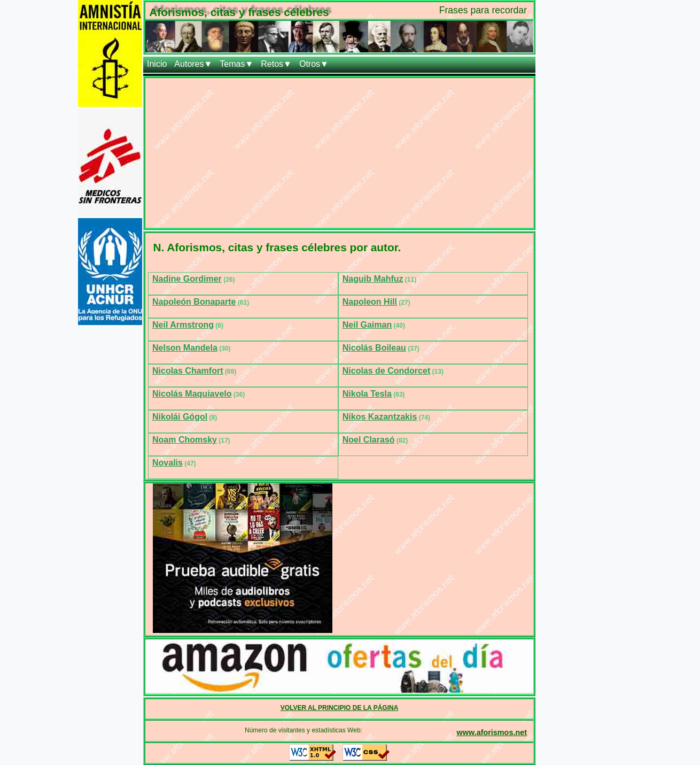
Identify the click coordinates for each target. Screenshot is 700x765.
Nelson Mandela (185, 348)
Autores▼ (193, 64)
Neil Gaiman (367, 325)
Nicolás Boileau (374, 348)
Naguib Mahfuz (373, 279)
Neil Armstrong (183, 325)
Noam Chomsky (185, 440)
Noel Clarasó (369, 440)
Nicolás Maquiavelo (192, 394)
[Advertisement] (339, 153)
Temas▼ (236, 64)
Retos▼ (276, 64)
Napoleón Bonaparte (194, 302)
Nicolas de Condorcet (386, 371)
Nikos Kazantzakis (380, 417)
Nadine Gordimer (187, 279)
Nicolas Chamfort (188, 371)
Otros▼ (314, 64)
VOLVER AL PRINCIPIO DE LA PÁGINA (340, 708)
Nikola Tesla (367, 394)
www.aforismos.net (492, 732)
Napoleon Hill (370, 302)
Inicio (157, 64)
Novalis (168, 463)
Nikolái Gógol (180, 417)
